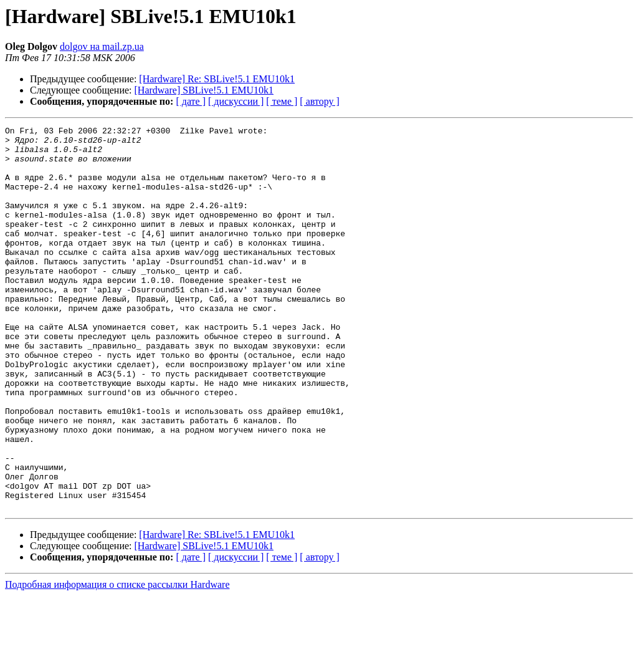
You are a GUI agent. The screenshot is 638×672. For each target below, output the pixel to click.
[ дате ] (191, 101)
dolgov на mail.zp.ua (102, 46)
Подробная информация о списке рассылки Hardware (117, 661)
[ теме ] (282, 101)
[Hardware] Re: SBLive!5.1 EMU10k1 (217, 79)
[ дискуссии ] (236, 101)
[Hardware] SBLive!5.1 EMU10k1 (204, 90)
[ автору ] (319, 101)
